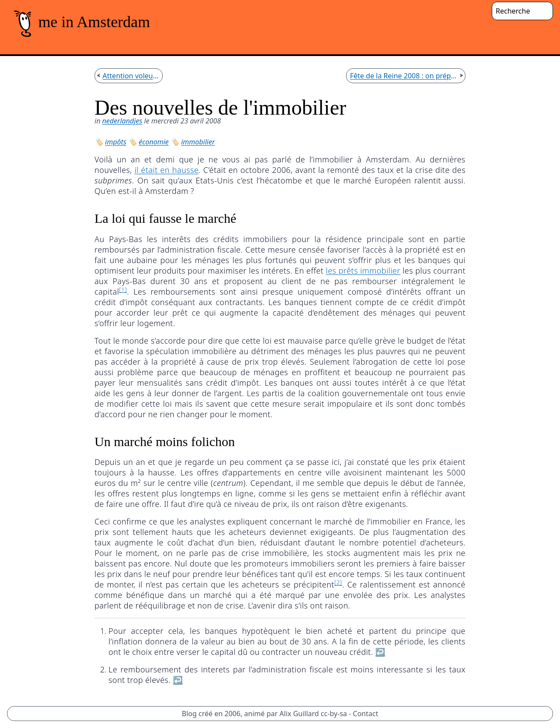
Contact (366, 714)
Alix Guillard (299, 714)
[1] (123, 289)
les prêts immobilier (363, 271)
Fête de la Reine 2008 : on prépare (404, 76)
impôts (116, 142)
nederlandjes (122, 121)
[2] (338, 582)
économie (154, 142)
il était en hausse (166, 170)
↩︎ (380, 652)
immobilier (198, 142)
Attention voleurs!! (131, 76)
